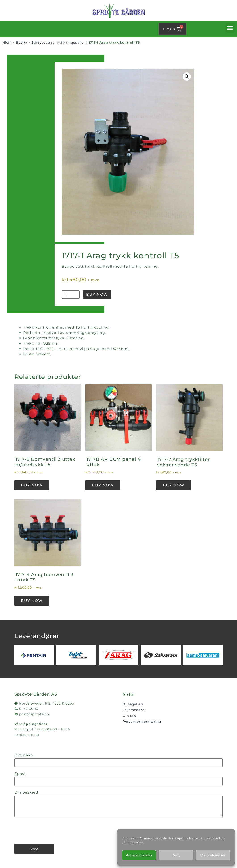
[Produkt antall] (71, 294)
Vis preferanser (213, 855)
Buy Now (97, 294)
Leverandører (134, 710)
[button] (230, 28)
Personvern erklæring (142, 722)
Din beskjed (26, 793)
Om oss (129, 716)
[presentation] (48, 830)
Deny (176, 855)
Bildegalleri (133, 704)
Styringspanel (72, 42)
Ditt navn (24, 755)
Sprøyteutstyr (44, 42)
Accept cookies (139, 855)
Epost (20, 774)
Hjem (7, 42)
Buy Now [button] (32, 485)
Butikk (22, 42)
